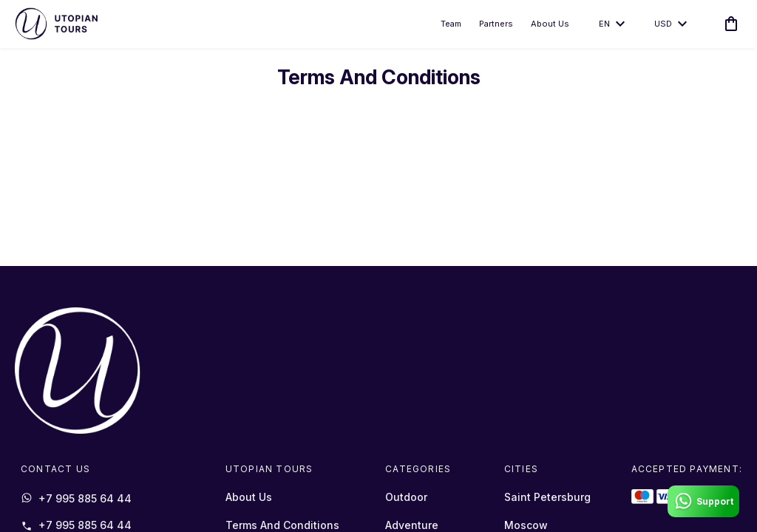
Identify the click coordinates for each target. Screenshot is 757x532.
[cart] (727, 25)
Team (449, 25)
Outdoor (406, 497)
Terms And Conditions (282, 525)
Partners (495, 25)
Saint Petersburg (547, 497)
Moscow (526, 525)
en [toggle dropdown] (610, 25)
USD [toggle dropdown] (669, 25)
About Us (549, 25)
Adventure (412, 525)
